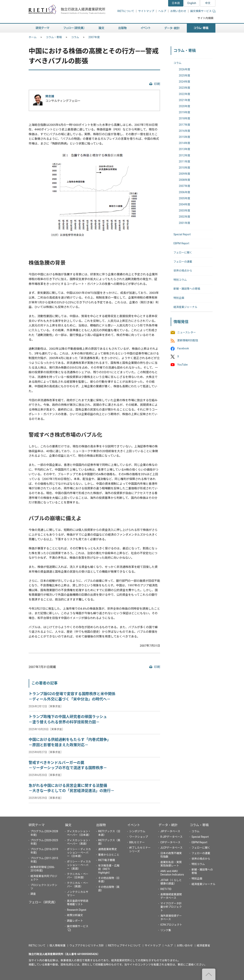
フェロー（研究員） (43, 902)
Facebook (183, 349)
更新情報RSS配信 (188, 340)
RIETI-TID (166, 889)
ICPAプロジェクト (171, 925)
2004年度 (184, 204)
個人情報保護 (57, 945)
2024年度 (184, 82)
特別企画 (179, 298)
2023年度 (184, 88)
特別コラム (180, 280)
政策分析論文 (75, 915)
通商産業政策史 (108, 849)
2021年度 (184, 100)
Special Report (182, 234)
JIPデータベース (170, 831)
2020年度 (184, 106)
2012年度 (184, 155)
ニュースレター (187, 332)
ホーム (33, 37)
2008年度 (184, 180)
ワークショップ (139, 837)
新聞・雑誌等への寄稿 (187, 289)
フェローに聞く (183, 252)
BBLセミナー (137, 842)
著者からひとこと (109, 855)
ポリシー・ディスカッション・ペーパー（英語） (79, 865)
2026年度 (184, 69)
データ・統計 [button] (172, 28)
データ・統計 (168, 825)
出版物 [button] (122, 28)
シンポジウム (137, 831)
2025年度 (184, 76)
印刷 (157, 84)
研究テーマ (37, 825)
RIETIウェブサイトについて (124, 945)
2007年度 (94, 37)
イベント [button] (146, 28)
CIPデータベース (170, 842)
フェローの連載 (183, 262)
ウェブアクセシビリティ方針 (87, 945)
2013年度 (184, 149)
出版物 (101, 825)
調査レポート (75, 921)
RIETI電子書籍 (107, 860)
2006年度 (184, 192)
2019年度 (184, 112)
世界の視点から (183, 271)
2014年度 (184, 143)
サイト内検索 (205, 18)
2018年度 (184, 118)
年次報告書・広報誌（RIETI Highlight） (109, 869)
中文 (208, 3)
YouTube (182, 365)
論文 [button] (101, 28)
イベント (134, 825)
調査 (33, 894)
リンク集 (166, 930)
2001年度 (184, 223)
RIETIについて (126, 11)
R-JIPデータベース (171, 837)
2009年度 (184, 174)
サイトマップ (146, 11)
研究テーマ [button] (43, 28)
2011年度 (184, 162)
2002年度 (184, 217)
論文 (68, 825)
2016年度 (184, 131)
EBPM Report (181, 243)
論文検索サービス (203, 11)
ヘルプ (162, 11)
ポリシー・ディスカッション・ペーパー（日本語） (79, 853)
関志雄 (50, 96)
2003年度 (184, 211)
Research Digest (77, 910)
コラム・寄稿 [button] (201, 28)
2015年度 (184, 137)
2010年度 (184, 168)
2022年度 (184, 94)
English (192, 3)
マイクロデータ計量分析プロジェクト (171, 907)
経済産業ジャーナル (185, 307)
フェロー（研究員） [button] (74, 28)
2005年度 (184, 198)
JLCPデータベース (171, 848)
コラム (75, 37)
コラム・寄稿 (54, 37)
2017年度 (184, 125)
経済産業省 (203, 945)
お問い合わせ (178, 11)
